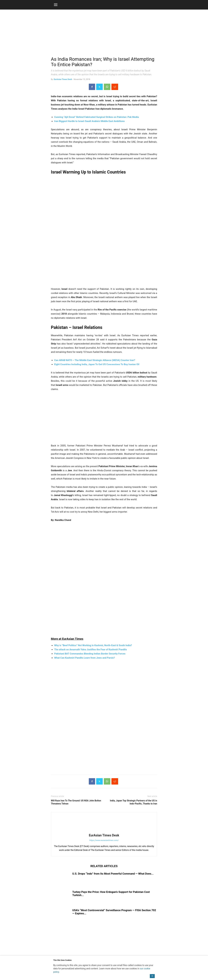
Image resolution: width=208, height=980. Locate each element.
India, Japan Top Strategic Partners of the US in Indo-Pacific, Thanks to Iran (133, 802)
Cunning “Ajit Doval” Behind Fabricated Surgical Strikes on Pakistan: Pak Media (96, 117)
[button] (56, 5)
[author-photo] (104, 831)
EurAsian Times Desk (63, 79)
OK (152, 976)
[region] (104, 34)
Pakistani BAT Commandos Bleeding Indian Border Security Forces (90, 654)
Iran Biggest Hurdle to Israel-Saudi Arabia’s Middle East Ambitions (89, 121)
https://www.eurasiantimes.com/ (104, 840)
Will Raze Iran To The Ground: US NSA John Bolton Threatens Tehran (76, 802)
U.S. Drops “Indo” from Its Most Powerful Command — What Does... (113, 874)
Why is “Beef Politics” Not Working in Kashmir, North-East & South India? (93, 645)
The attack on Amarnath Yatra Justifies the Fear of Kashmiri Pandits (91, 650)
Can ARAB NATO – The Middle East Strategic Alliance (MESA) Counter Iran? (95, 360)
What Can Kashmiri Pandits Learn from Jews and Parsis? (84, 658)
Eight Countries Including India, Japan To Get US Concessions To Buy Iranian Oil (97, 364)
